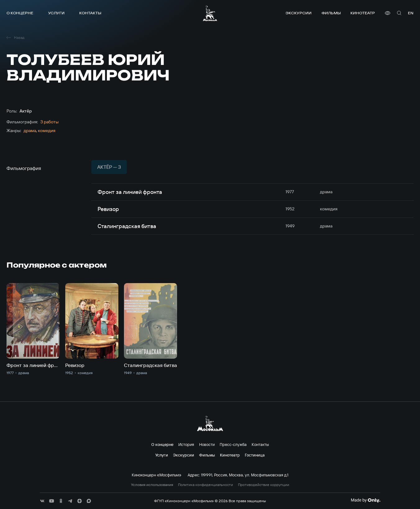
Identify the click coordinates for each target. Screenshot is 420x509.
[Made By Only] (365, 500)
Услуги (56, 13)
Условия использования (152, 485)
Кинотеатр (363, 13)
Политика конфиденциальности (205, 485)
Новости (207, 444)
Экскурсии (299, 13)
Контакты (90, 13)
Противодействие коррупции (264, 485)
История (186, 444)
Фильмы (331, 13)
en (411, 13)
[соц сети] (42, 501)
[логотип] (210, 13)
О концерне (20, 13)
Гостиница (255, 455)
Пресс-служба (233, 444)
